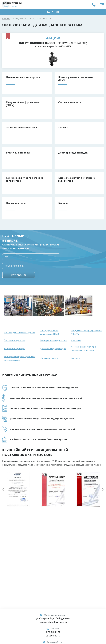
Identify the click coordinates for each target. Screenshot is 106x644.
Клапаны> (76, 340)
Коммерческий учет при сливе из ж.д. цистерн (19, 358)
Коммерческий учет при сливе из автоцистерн (83, 349)
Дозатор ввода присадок (53, 349)
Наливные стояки (49, 358)
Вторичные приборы (14, 349)
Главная (6, 19)
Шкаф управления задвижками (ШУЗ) (50, 332)
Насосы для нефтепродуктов (19, 332)
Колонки (75, 358)
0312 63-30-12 (53, 632)
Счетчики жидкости (14, 340)
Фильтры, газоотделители (54, 340)
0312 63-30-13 (53, 636)
